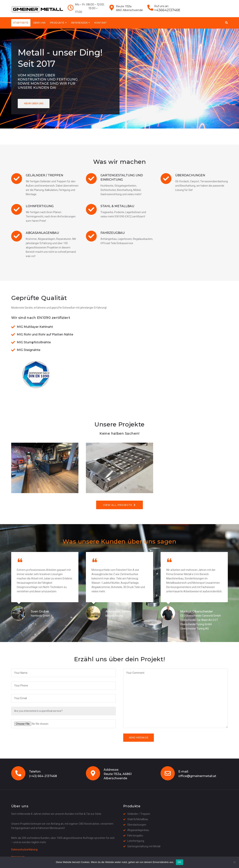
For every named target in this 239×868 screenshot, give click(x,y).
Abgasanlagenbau (42, 233)
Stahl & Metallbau (117, 206)
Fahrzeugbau (113, 233)
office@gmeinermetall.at (197, 776)
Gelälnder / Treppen (44, 175)
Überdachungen (190, 175)
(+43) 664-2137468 (43, 776)
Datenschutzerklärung (24, 850)
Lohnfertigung (40, 206)
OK (180, 862)
